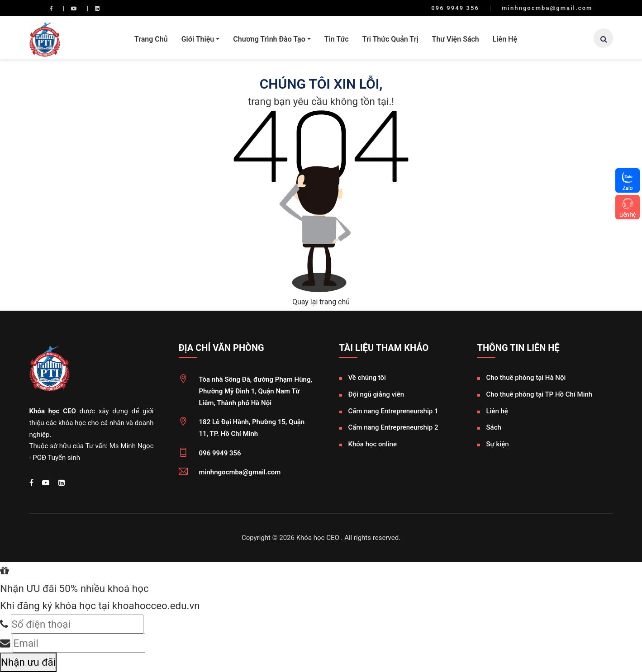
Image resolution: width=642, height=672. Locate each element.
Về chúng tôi (367, 378)
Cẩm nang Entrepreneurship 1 (393, 411)
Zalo (628, 188)
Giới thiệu (198, 39)
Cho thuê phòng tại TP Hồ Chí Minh (540, 394)
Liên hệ (505, 39)
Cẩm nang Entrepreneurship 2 (393, 427)
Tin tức (337, 39)
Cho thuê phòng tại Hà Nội (526, 378)
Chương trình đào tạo (269, 39)
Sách (494, 427)
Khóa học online (373, 444)
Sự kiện (498, 444)
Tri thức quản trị (390, 39)
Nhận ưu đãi (28, 662)
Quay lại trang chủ (321, 302)
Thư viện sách (456, 39)
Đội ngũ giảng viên (376, 394)
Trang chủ (151, 39)
